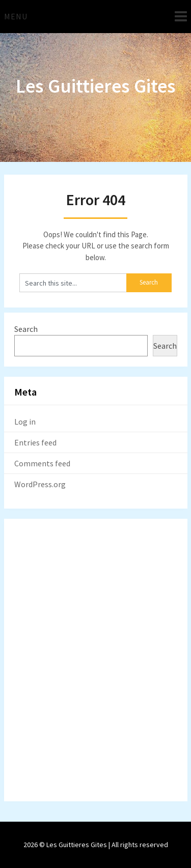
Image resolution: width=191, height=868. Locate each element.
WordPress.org (40, 484)
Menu (16, 16)
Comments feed (42, 463)
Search (26, 329)
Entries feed (35, 442)
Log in (25, 422)
